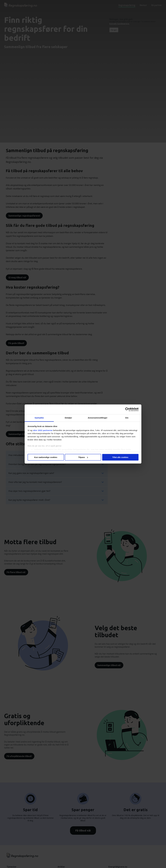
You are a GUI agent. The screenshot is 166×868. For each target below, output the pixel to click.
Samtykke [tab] (39, 418)
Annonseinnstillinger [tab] (98, 418)
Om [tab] (127, 418)
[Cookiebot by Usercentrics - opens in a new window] (127, 409)
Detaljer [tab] (68, 418)
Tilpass (83, 457)
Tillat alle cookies (120, 457)
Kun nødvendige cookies (46, 457)
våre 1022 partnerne (43, 430)
